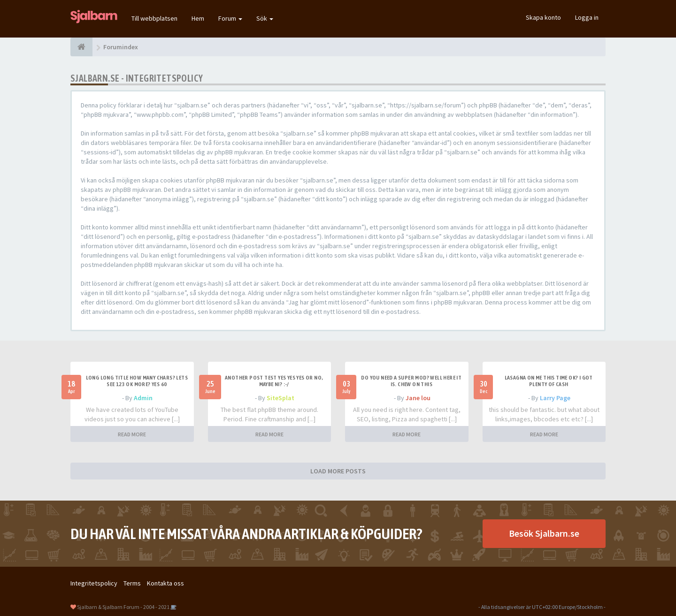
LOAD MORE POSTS (338, 471)
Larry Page (555, 398)
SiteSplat (280, 398)
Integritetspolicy (94, 583)
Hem (198, 18)
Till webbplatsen (154, 18)
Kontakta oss (165, 583)
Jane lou (418, 398)
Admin (143, 398)
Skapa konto (543, 17)
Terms (132, 583)
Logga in (587, 17)
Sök (265, 18)
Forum (230, 18)
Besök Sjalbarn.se (544, 533)
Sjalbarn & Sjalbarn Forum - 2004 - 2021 (123, 607)
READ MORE (132, 434)
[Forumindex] (81, 47)
